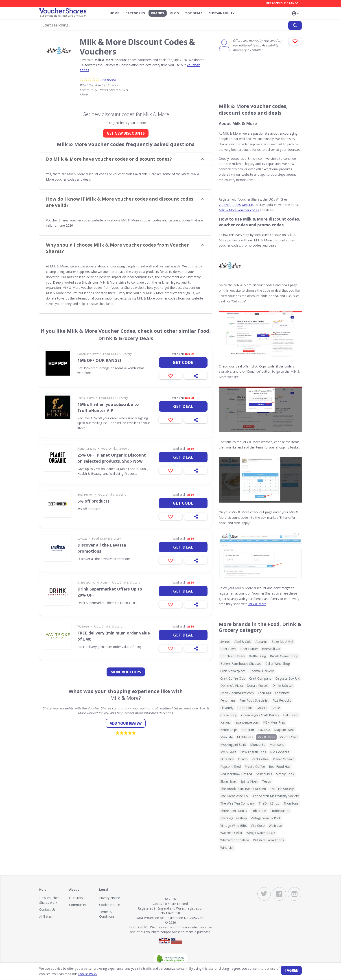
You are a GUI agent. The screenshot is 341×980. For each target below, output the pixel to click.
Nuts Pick (227, 759)
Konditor (248, 730)
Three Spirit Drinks (234, 811)
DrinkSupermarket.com (92, 583)
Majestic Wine (284, 730)
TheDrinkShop (269, 803)
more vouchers (126, 672)
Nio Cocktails (280, 752)
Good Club (245, 708)
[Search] (295, 25)
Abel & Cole (243, 642)
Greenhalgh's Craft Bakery (260, 715)
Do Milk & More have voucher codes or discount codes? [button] (109, 159)
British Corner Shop (284, 656)
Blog (175, 13)
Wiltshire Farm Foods (269, 840)
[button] (295, 14)
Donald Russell (258, 686)
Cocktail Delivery (262, 671)
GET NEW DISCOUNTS (126, 133)
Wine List (227, 848)
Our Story (76, 898)
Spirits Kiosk (249, 781)
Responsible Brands (282, 3)
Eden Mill (264, 693)
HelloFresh (291, 715)
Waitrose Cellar (231, 833)
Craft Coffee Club (233, 678)
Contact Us (47, 909)
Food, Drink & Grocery (117, 354)
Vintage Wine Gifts (234, 826)
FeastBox (282, 693)
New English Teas (253, 752)
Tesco (267, 781)
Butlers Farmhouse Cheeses (241, 664)
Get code (183, 362)
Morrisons (277, 745)
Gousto (262, 708)
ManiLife (227, 737)
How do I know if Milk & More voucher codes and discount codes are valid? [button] (120, 202)
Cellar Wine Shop (278, 664)
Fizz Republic (282, 700)
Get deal (183, 406)
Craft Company (260, 678)
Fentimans (228, 700)
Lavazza (82, 539)
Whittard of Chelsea (235, 840)
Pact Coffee (260, 759)
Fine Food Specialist (254, 700)
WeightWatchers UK (261, 833)
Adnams (261, 642)
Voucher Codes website (236, 205)
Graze (276, 708)
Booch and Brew (88, 354)
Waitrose (83, 627)
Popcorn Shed (231, 767)
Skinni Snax (228, 781)
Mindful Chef (289, 737)
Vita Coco (258, 826)
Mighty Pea (245, 737)
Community (78, 905)
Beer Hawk (228, 649)
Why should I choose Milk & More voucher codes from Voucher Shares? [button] (117, 248)
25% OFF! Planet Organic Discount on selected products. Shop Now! (112, 458)
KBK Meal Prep (274, 722)
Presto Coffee (255, 767)
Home (114, 13)
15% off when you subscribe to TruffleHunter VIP (108, 407)
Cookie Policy (88, 974)
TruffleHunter (86, 398)
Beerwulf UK (271, 649)
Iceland (225, 722)
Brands (158, 13)
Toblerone (259, 811)
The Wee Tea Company (237, 803)
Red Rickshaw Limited (236, 774)
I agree (291, 970)
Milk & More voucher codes (239, 210)
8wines (225, 642)
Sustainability (222, 13)
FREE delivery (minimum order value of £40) (114, 636)
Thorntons (291, 803)
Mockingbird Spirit (233, 745)
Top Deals (194, 13)
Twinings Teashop (234, 818)
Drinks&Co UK (283, 686)
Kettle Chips (229, 730)
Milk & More (257, 604)
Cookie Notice (109, 905)
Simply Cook (285, 774)
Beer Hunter (85, 495)
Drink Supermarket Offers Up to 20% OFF (110, 592)
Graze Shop (229, 715)
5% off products (93, 501)
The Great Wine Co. (234, 796)
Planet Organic (87, 449)
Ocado (243, 759)
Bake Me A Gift (282, 642)
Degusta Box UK (287, 678)
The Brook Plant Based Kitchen (243, 789)
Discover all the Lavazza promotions (102, 548)
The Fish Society (282, 789)
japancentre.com (247, 722)
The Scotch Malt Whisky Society (276, 796)
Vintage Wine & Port (266, 818)
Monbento (258, 745)
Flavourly (227, 708)
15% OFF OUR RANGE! (99, 360)
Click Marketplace (233, 671)
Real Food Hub (280, 767)
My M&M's (228, 752)
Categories (135, 13)
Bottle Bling (257, 656)
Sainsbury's (264, 774)
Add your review (126, 723)
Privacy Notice (110, 898)
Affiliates (46, 916)
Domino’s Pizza (232, 686)
